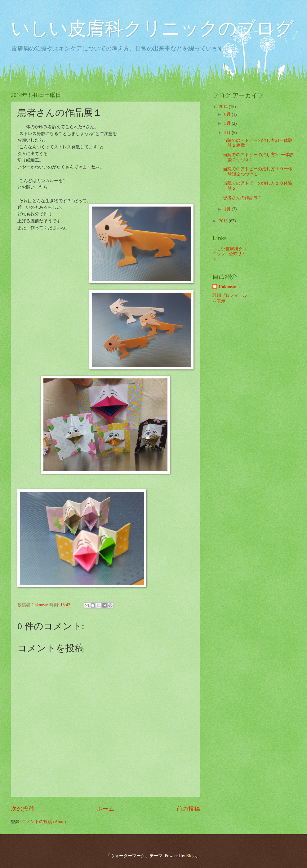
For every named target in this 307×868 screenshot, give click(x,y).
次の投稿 (23, 809)
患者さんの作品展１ (242, 198)
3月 (228, 133)
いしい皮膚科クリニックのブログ (152, 28)
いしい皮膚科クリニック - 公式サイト (230, 254)
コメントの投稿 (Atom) (44, 822)
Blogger (193, 856)
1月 (228, 209)
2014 (224, 107)
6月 (228, 114)
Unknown (228, 287)
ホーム (106, 809)
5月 (228, 123)
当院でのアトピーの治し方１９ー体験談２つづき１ (258, 172)
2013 (224, 221)
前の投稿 (188, 809)
